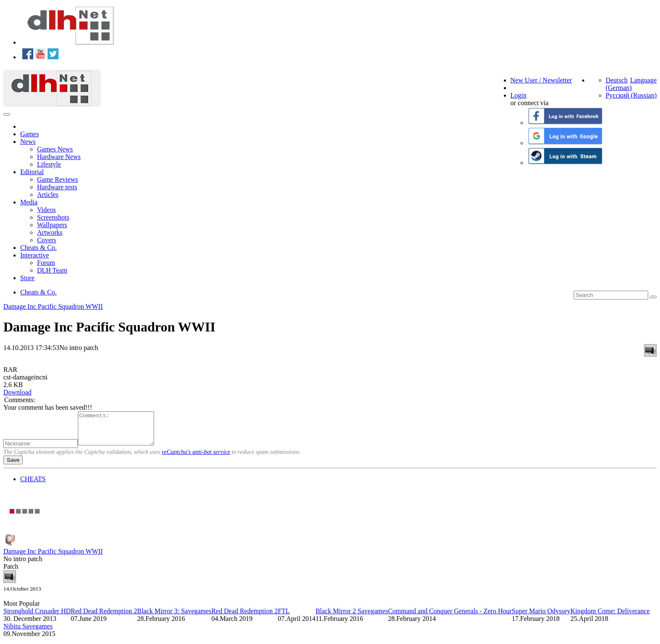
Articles (48, 195)
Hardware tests (57, 187)
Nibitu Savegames (28, 632)
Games (29, 134)
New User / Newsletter (541, 80)
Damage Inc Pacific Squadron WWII (53, 306)
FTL (284, 617)
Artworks (50, 232)
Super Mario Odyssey (541, 617)
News (28, 142)
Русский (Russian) (631, 95)
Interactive (35, 255)
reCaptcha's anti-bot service (196, 458)
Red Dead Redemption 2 (104, 617)
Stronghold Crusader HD (37, 617)
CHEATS (33, 485)
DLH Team (52, 270)
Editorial (32, 172)
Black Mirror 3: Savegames (174, 617)
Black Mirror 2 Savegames (352, 617)
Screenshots (53, 217)
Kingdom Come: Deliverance (610, 617)
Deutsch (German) (619, 84)
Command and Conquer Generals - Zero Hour (450, 617)
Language (643, 80)
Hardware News (59, 157)
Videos (46, 210)
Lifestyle (49, 164)
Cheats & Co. (39, 248)
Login (519, 95)
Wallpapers (52, 225)
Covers (47, 240)
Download (17, 392)
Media (29, 202)
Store (27, 278)
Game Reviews (57, 179)
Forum (46, 263)
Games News (55, 149)
